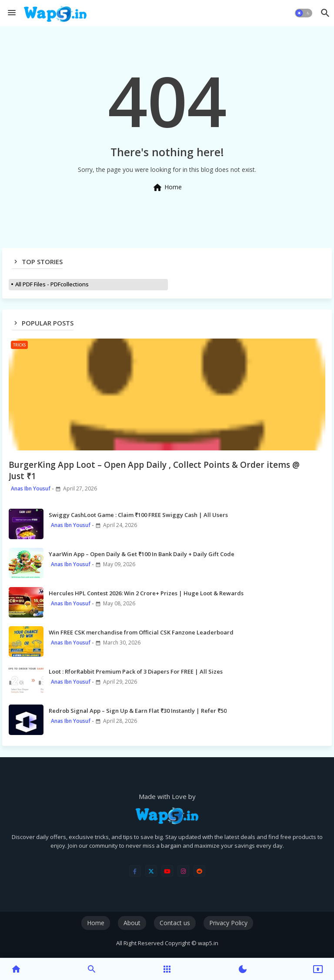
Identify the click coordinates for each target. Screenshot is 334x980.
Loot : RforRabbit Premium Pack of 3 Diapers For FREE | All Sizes (136, 671)
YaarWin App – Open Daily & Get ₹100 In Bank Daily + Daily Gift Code (142, 554)
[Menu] (12, 13)
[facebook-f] (135, 871)
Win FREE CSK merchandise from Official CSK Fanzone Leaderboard (141, 632)
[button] (304, 13)
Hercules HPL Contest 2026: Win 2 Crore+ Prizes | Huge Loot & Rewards (146, 593)
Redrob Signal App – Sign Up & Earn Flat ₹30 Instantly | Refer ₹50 (138, 711)
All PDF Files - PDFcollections (52, 284)
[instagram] (183, 871)
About (132, 923)
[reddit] (199, 871)
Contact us (175, 923)
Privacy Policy (228, 923)
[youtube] (167, 871)
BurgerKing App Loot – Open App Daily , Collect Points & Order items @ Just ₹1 (154, 471)
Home (167, 188)
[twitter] (151, 871)
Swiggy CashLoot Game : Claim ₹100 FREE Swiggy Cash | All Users (138, 515)
